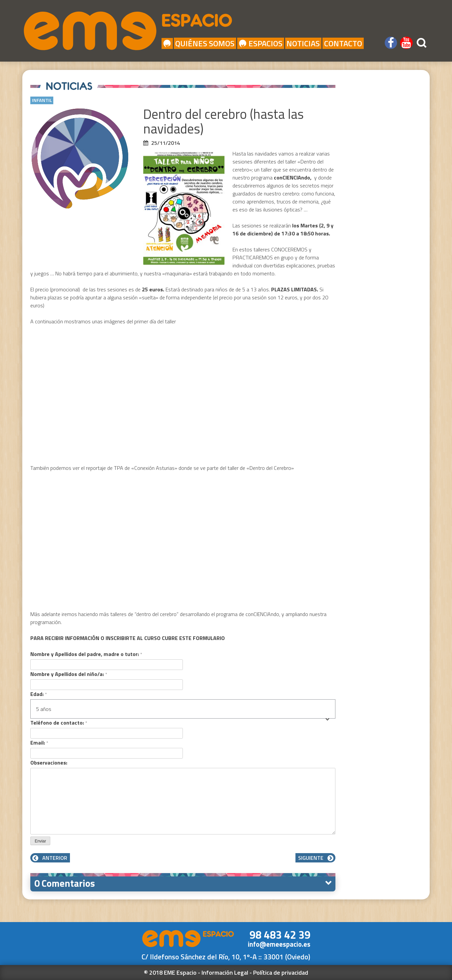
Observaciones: (49, 763)
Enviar (40, 841)
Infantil (42, 100)
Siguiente (315, 858)
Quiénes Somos (205, 43)
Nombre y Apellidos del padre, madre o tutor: (86, 654)
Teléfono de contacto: (59, 723)
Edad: (38, 694)
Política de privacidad (281, 973)
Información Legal (225, 973)
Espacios (261, 43)
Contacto (343, 43)
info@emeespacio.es (279, 944)
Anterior (50, 858)
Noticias (303, 43)
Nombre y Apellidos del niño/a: (69, 674)
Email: (39, 743)
